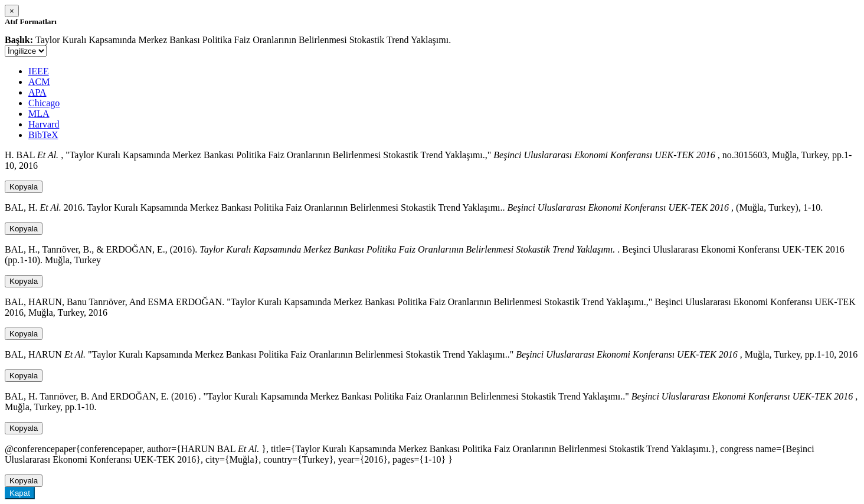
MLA (39, 114)
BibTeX (43, 135)
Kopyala (24, 187)
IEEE (39, 71)
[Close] (12, 11)
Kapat (20, 493)
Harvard (44, 124)
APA (37, 92)
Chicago (44, 103)
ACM (39, 82)
